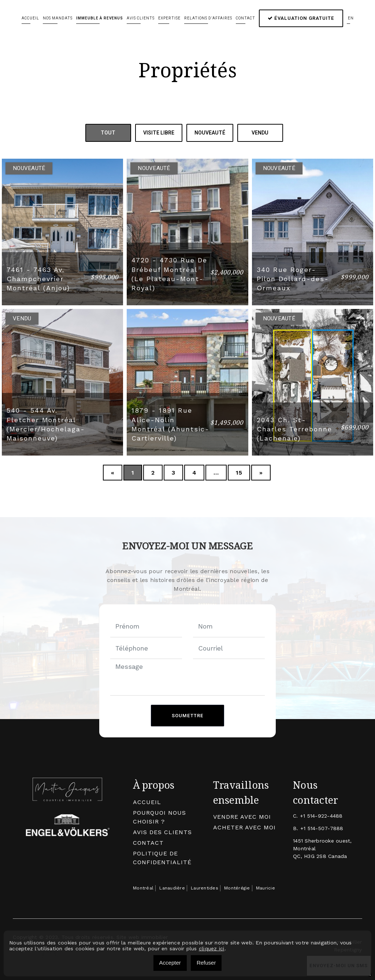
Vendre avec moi (242, 816)
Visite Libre (159, 133)
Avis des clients (162, 832)
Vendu (260, 133)
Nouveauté (210, 133)
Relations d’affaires (208, 18)
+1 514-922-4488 (321, 815)
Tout (108, 133)
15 (239, 472)
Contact (246, 18)
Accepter (170, 963)
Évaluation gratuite (301, 18)
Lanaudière (172, 888)
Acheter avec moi (244, 827)
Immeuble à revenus (100, 18)
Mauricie (266, 888)
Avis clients (141, 18)
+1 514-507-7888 (322, 828)
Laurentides (205, 888)
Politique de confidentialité (162, 857)
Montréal (143, 888)
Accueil (30, 18)
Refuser (206, 963)
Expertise (169, 18)
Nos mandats (58, 18)
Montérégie (237, 888)
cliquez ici (212, 948)
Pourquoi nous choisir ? (159, 817)
